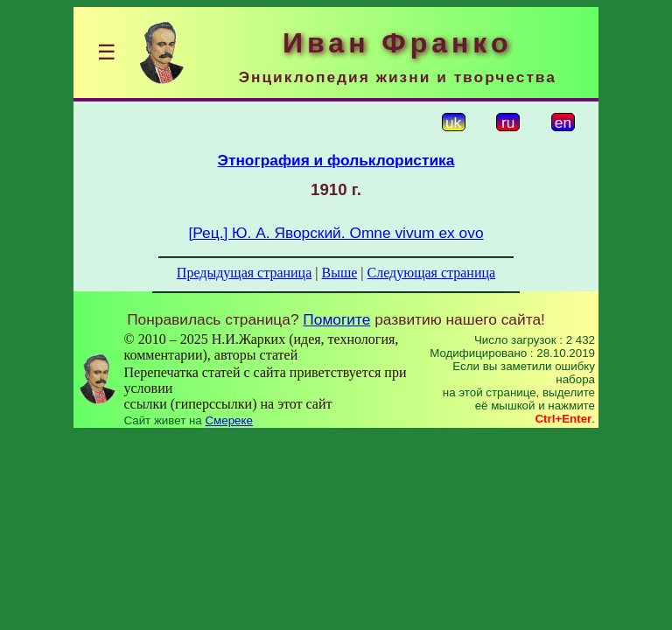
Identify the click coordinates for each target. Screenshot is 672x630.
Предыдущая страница (244, 273)
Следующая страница (432, 273)
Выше (339, 273)
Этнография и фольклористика (336, 160)
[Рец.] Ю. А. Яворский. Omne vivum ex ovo (336, 233)
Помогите (336, 319)
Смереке (228, 420)
